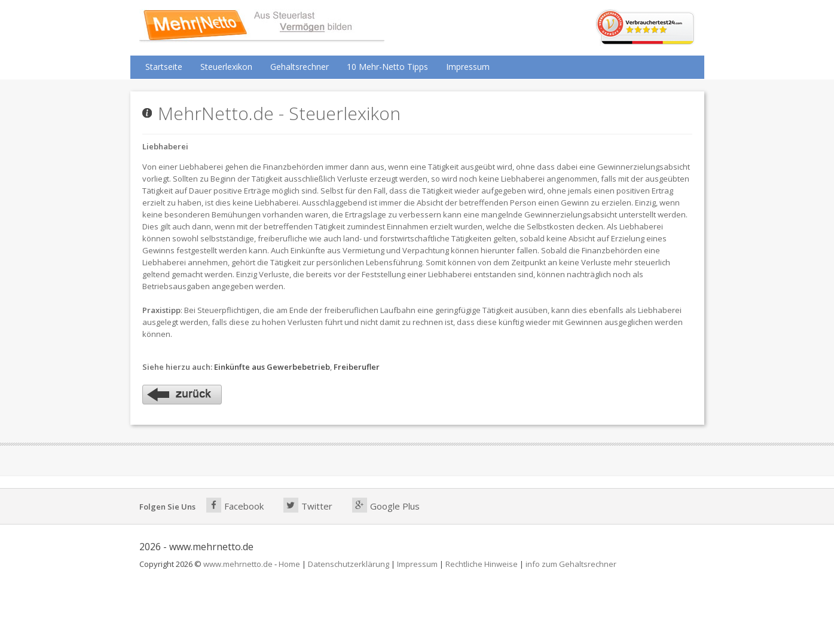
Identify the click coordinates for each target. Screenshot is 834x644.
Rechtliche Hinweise (482, 564)
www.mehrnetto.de (238, 564)
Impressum (468, 67)
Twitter (308, 505)
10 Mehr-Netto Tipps (387, 67)
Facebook (235, 505)
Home (289, 564)
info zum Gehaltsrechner (571, 564)
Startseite (164, 67)
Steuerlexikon (226, 67)
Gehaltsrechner (300, 67)
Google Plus (386, 505)
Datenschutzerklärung (349, 564)
